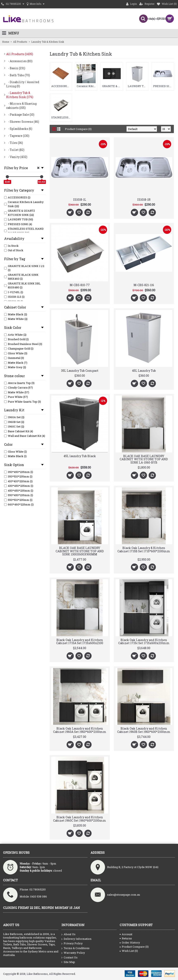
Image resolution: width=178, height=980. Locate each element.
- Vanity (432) (17, 157)
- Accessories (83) (19, 61)
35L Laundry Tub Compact (80, 371)
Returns (126, 938)
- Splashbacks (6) (19, 129)
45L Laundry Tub (144, 371)
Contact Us (69, 958)
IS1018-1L (80, 200)
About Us (68, 934)
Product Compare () (134, 947)
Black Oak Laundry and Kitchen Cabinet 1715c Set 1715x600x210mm (144, 641)
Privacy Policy (72, 944)
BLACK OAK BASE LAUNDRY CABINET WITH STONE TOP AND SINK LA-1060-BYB (144, 459)
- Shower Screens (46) (23, 122)
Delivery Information (76, 939)
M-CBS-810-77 (80, 285)
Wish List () (129, 951)
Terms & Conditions (75, 948)
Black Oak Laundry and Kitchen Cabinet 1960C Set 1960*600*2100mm (80, 819)
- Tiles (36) (15, 143)
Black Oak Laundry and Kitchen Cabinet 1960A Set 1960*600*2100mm (80, 730)
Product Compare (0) (78, 129)
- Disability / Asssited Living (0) (23, 84)
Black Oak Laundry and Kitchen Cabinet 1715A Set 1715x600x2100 (80, 641)
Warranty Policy (73, 953)
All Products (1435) (20, 54)
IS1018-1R (144, 200)
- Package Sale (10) (20, 115)
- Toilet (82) (15, 150)
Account (126, 934)
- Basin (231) (16, 68)
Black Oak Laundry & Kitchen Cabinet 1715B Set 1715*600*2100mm (144, 549)
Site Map (68, 962)
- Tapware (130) (18, 136)
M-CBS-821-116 (144, 285)
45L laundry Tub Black (80, 456)
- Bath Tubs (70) (18, 75)
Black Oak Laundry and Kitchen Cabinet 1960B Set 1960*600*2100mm (144, 730)
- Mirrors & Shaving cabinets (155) (21, 106)
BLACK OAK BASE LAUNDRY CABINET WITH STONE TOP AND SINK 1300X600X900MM (80, 551)
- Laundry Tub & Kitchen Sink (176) (20, 95)
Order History (130, 942)
